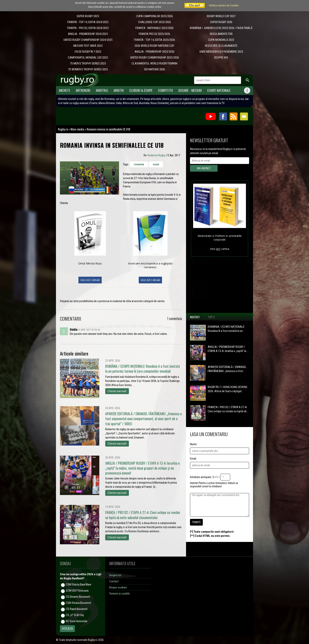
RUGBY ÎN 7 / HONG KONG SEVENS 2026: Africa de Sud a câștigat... (228, 389)
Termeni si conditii (119, 594)
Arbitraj (102, 90)
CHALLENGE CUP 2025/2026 (154, 22)
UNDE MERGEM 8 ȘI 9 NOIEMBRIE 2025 (221, 52)
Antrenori (83, 90)
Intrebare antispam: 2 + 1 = (205, 477)
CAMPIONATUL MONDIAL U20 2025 (88, 58)
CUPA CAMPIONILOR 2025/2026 (154, 16)
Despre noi (115, 575)
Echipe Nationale (219, 90)
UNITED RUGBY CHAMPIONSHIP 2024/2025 (88, 40)
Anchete (64, 90)
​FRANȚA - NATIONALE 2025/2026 (154, 28)
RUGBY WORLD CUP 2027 (221, 16)
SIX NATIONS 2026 (154, 69)
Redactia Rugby (156, 155)
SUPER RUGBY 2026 (221, 22)
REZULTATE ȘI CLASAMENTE (221, 46)
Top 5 (211, 317)
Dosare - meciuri (190, 90)
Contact (114, 581)
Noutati (195, 317)
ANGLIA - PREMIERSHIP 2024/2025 (88, 34)
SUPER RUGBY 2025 (88, 16)
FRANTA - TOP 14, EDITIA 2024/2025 (88, 22)
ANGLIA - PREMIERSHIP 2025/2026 (154, 52)
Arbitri (119, 90)
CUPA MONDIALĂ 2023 (221, 40)
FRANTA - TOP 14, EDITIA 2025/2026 (154, 40)
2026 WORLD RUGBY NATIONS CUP (154, 46)
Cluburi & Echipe (141, 90)
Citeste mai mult (117, 391)
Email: (193, 459)
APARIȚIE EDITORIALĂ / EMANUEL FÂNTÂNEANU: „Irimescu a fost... (227, 369)
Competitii (165, 90)
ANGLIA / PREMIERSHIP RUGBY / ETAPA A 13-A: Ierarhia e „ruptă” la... (228, 349)
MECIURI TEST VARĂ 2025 (88, 46)
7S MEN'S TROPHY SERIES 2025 (88, 63)
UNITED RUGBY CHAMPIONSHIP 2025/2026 (154, 58)
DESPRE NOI (221, 58)
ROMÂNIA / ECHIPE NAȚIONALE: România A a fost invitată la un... (226, 329)
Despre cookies (118, 587)
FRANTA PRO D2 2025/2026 (154, 34)
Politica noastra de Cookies (224, 5)
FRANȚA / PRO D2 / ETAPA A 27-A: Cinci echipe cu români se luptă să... (228, 409)
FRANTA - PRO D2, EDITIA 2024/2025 (88, 28)
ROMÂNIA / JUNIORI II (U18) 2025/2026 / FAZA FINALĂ (221, 28)
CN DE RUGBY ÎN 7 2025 (88, 52)
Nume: (194, 444)
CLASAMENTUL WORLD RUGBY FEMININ (154, 63)
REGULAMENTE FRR (221, 34)
